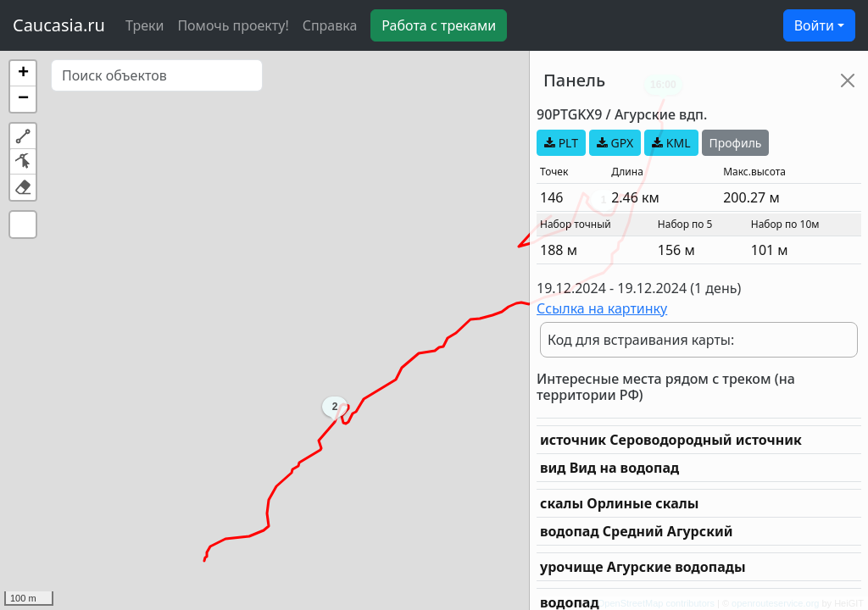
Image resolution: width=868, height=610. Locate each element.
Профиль (736, 143)
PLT (561, 143)
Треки (145, 25)
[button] (23, 74)
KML (671, 143)
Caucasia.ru (59, 25)
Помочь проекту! (233, 25)
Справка (330, 25)
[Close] (848, 80)
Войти (814, 25)
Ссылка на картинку (602, 308)
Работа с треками (439, 25)
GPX (615, 143)
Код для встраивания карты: (641, 340)
